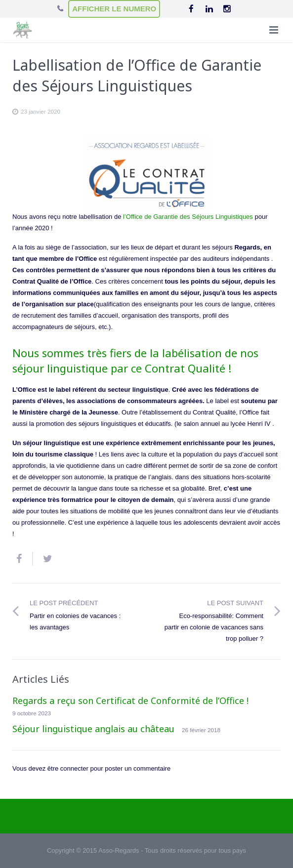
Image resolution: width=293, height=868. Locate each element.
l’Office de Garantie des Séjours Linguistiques (188, 217)
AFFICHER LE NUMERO (114, 9)
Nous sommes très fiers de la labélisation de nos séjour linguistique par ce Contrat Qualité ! (135, 360)
